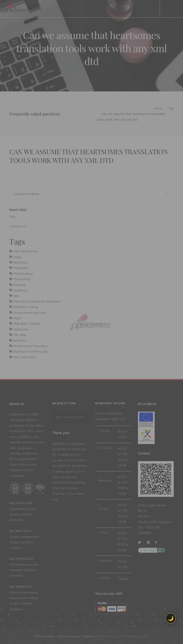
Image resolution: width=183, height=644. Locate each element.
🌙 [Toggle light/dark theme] (171, 618)
